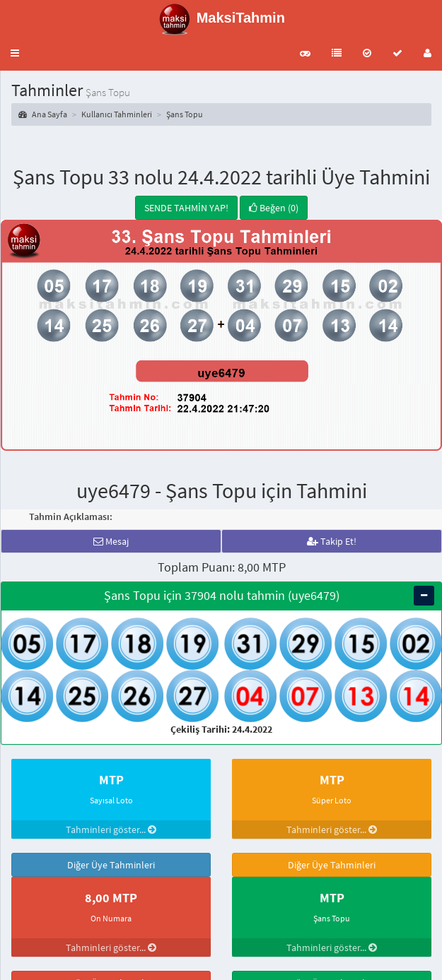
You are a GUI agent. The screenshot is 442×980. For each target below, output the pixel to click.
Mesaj (111, 541)
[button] (15, 53)
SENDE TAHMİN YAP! (186, 208)
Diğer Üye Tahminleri (111, 865)
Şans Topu (185, 114)
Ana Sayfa (43, 114)
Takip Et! (332, 541)
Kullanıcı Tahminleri (117, 114)
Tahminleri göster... (111, 830)
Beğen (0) (274, 208)
